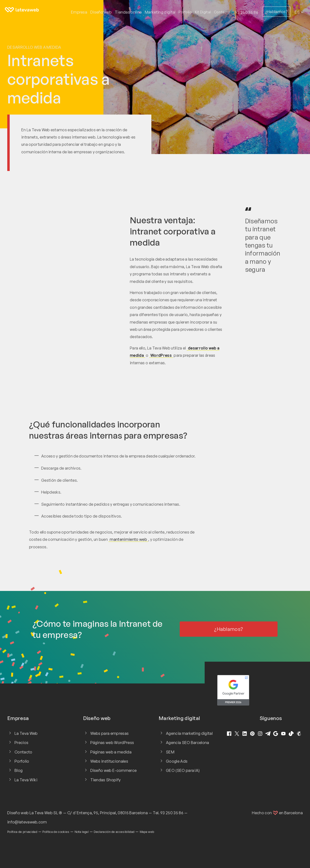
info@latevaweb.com (27, 822)
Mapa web (147, 832)
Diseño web (18, 813)
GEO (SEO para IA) (183, 770)
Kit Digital (203, 12)
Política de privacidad (22, 832)
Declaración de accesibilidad (114, 832)
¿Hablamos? (276, 12)
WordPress (161, 355)
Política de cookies (56, 832)
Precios (21, 743)
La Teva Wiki (26, 780)
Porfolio (185, 12)
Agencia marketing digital (189, 733)
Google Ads (177, 761)
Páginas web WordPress (112, 743)
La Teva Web (26, 733)
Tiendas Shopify (106, 780)
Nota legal (82, 832)
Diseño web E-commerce (114, 770)
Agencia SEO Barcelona (188, 743)
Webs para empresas (110, 733)
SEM (170, 752)
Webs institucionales (109, 761)
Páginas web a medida (111, 752)
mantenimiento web (128, 539)
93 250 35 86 (247, 12)
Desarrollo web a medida (34, 47)
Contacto (222, 12)
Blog (19, 770)
